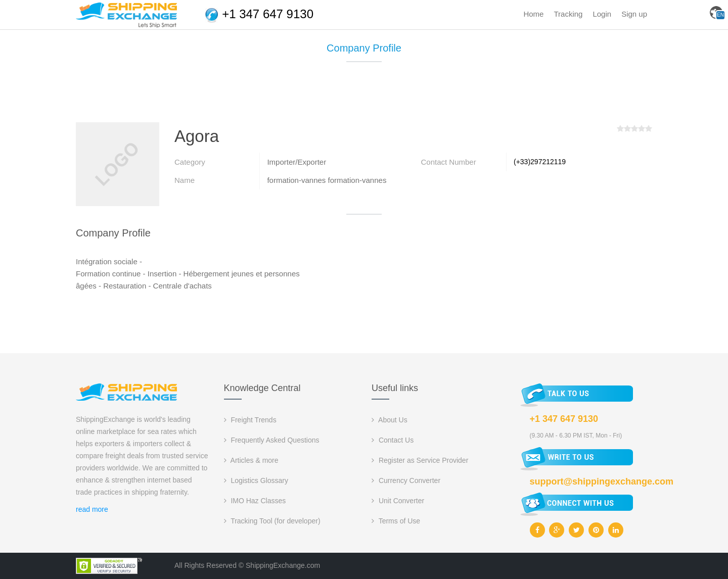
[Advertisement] (364, 96)
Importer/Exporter (297, 162)
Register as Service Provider (420, 460)
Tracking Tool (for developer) (272, 521)
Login (602, 14)
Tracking (568, 14)
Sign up (634, 14)
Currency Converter (406, 480)
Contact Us (393, 440)
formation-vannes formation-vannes (327, 180)
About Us (390, 420)
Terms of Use (396, 521)
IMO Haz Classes (255, 501)
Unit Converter (398, 501)
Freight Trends (250, 420)
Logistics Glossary (256, 480)
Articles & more (251, 460)
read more (92, 509)
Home (533, 14)
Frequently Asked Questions (272, 440)
